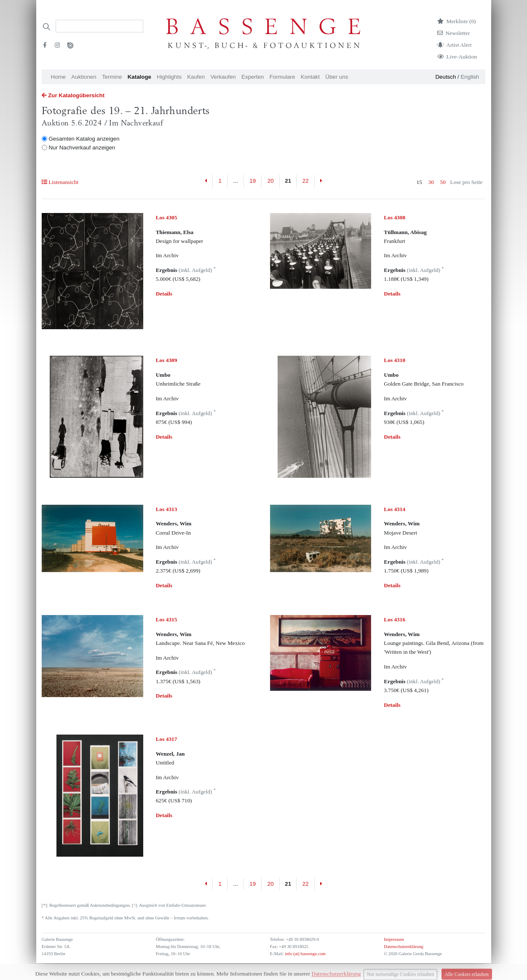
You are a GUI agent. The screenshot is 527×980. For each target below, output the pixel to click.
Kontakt (310, 77)
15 (419, 182)
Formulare (282, 77)
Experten (253, 77)
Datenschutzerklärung (404, 947)
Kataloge (139, 77)
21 (288, 181)
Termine (112, 77)
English (470, 77)
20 (271, 181)
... (236, 181)
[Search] (99, 26)
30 (431, 182)
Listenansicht (60, 182)
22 (306, 181)
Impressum (394, 939)
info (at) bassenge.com (305, 954)
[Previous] (206, 181)
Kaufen (196, 77)
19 (253, 181)
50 (443, 182)
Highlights (169, 77)
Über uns (337, 77)
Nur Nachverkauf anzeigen (82, 148)
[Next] (321, 181)
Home (58, 77)
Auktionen (84, 77)
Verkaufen (223, 77)
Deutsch (445, 77)
